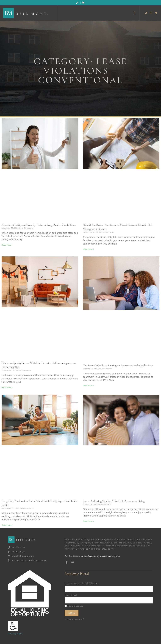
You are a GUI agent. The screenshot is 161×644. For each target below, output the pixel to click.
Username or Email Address (82, 584)
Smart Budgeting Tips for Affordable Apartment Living (114, 501)
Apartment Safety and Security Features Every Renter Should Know (39, 225)
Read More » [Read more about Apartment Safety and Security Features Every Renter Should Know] (7, 245)
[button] (135, 13)
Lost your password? (74, 619)
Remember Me (74, 607)
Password (71, 595)
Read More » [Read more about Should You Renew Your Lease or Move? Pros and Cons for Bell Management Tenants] (88, 249)
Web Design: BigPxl (15, 634)
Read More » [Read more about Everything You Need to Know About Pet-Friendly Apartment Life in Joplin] (7, 525)
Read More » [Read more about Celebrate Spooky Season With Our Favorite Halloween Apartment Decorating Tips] (7, 387)
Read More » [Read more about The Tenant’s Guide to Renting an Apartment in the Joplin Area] (88, 386)
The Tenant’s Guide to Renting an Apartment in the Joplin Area (118, 365)
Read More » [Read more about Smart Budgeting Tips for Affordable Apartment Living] (88, 521)
